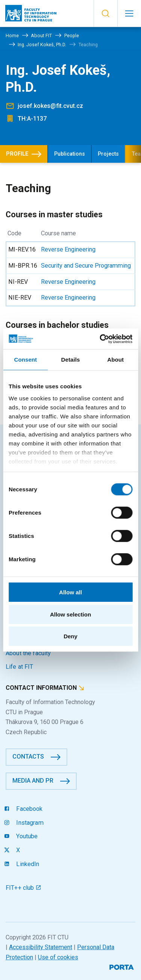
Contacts (28, 757)
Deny (70, 636)
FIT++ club (23, 888)
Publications (70, 154)
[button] (105, 14)
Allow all (70, 592)
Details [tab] (71, 360)
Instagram (25, 823)
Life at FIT (20, 667)
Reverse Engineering (68, 249)
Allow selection (70, 614)
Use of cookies (58, 957)
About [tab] (115, 360)
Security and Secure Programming (86, 266)
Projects (108, 154)
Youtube (22, 836)
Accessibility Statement (41, 947)
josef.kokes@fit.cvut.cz (50, 106)
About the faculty (28, 653)
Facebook (24, 809)
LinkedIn (23, 864)
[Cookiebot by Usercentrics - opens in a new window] (100, 339)
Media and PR (33, 781)
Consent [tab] (25, 360)
